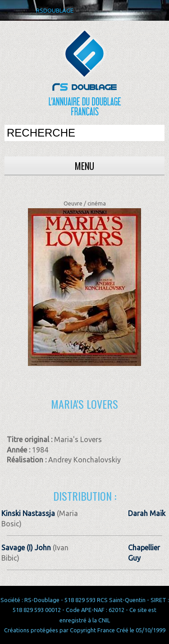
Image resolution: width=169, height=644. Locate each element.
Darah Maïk (147, 513)
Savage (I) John (26, 548)
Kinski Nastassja (28, 513)
